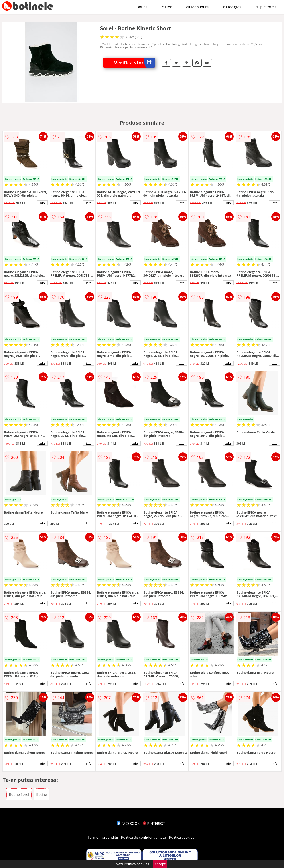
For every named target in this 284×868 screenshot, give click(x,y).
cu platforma (266, 7)
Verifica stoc (134, 63)
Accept (160, 864)
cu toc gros (232, 7)
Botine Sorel (19, 794)
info (42, 203)
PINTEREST (154, 824)
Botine (142, 7)
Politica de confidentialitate (144, 837)
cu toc (167, 7)
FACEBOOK (128, 824)
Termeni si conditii (103, 837)
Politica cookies (182, 837)
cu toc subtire (197, 7)
